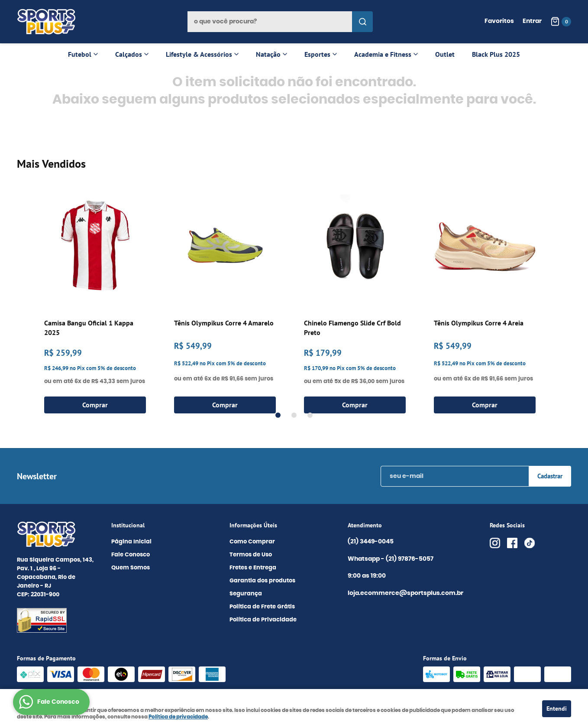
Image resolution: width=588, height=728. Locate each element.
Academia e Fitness (383, 54)
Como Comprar (252, 542)
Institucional (128, 525)
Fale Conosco (131, 555)
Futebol (80, 54)
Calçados (129, 54)
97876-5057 (410, 559)
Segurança (246, 594)
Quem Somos (131, 568)
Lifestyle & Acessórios (199, 54)
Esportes (317, 54)
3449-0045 (371, 542)
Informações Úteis (253, 525)
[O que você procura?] (362, 22)
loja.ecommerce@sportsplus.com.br (405, 593)
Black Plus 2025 (496, 54)
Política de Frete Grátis (262, 607)
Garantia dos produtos (262, 581)
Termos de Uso (251, 555)
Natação (268, 54)
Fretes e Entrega (253, 568)
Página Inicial (131, 542)
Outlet (445, 54)
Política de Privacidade (263, 620)
